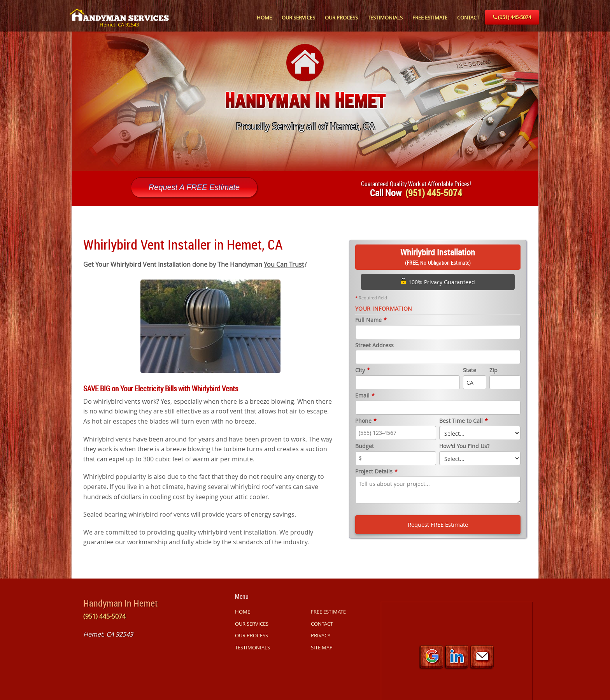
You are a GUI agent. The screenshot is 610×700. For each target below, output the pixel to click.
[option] (305, 101)
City (363, 370)
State (470, 370)
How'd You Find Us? (464, 446)
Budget (365, 446)
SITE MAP (322, 647)
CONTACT (468, 18)
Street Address (374, 346)
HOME (264, 18)
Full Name (371, 320)
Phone (366, 421)
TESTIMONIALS (385, 18)
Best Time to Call (464, 421)
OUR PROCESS (341, 18)
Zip (493, 370)
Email (365, 396)
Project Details (376, 472)
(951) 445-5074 (512, 17)
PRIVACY (321, 635)
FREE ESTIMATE (430, 18)
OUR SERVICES (298, 18)
